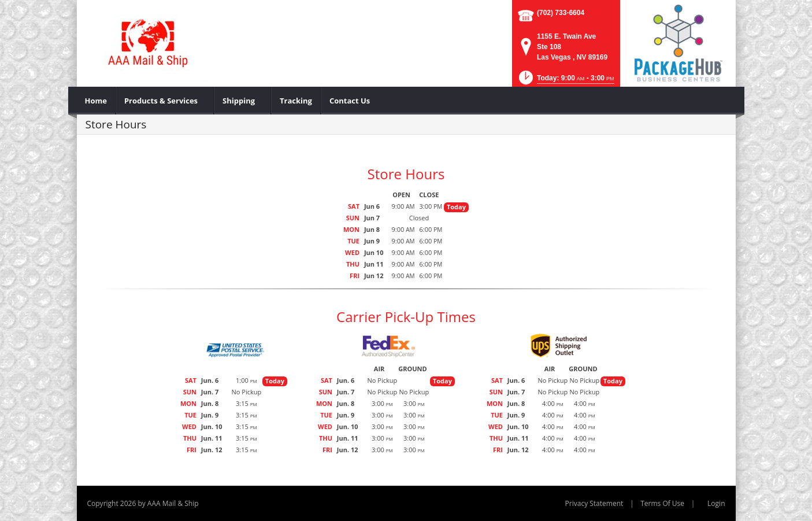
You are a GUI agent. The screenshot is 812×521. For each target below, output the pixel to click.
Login (716, 503)
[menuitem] (96, 101)
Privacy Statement (594, 503)
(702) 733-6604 (561, 13)
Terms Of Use (662, 503)
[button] (566, 81)
